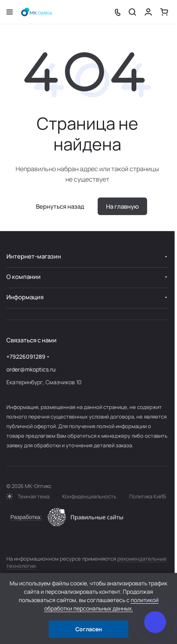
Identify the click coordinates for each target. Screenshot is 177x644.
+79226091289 (26, 357)
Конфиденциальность (89, 496)
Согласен (89, 629)
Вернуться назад (60, 206)
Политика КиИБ (148, 496)
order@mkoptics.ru (31, 369)
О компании (24, 277)
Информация (25, 297)
